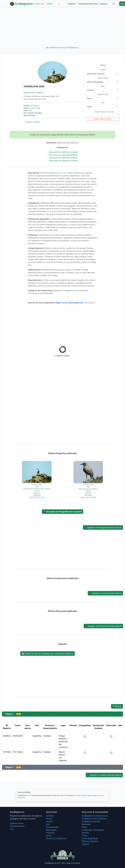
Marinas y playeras (90, 841)
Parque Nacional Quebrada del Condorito (37, 489)
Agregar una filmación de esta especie (103, 626)
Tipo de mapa (103, 78)
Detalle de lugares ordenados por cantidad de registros (47, 654)
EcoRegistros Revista (91, 821)
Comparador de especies (93, 830)
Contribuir (94, 4)
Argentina (37, 493)
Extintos (85, 833)
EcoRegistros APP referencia (94, 819)
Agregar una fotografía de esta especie (103, 527)
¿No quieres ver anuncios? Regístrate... (62, 48)
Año (103, 103)
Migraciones (51, 830)
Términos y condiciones (56, 838)
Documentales (52, 827)
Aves (30, 110)
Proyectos (50, 833)
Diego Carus (61, 303)
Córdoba (37, 491)
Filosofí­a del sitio (17, 826)
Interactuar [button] (83, 4)
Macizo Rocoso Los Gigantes (88, 489)
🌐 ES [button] (50, 4)
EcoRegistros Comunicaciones (95, 816)
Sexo (103, 86)
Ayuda (49, 836)
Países (85, 827)
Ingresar (104, 4)
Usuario (103, 70)
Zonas (84, 836)
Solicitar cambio (32, 122)
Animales (50, 816)
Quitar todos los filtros (103, 119)
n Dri (81, 303)
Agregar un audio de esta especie (105, 593)
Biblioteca (86, 824)
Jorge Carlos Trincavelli (37, 497)
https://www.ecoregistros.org (92, 795)
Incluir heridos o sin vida (104, 112)
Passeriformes (35, 108)
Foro (48, 824)
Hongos (49, 821)
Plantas (49, 819)
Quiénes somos (17, 823)
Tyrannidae (34, 106)
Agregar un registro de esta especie (104, 775)
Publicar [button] (72, 4)
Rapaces (85, 844)
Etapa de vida (103, 94)
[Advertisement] (62, 27)
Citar (12, 829)
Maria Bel (73, 303)
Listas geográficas (90, 838)
